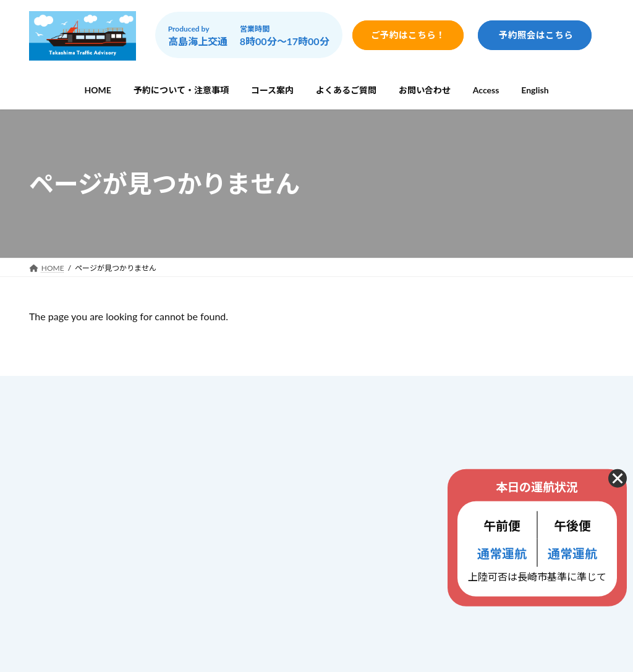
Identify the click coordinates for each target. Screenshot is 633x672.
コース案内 (257, 471)
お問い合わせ (261, 523)
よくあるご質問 (266, 497)
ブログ (249, 573)
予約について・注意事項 (283, 445)
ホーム (249, 419)
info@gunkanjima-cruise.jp (121, 549)
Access (249, 547)
